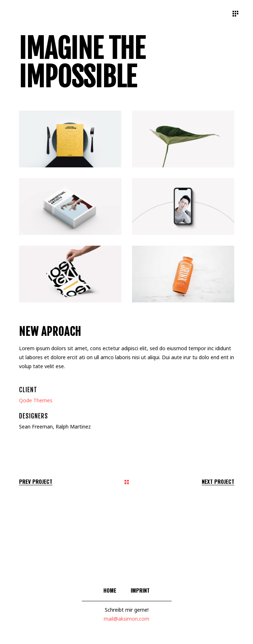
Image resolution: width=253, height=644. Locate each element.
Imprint (140, 590)
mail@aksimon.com (126, 619)
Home (110, 590)
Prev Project (36, 481)
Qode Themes (36, 400)
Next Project (218, 481)
